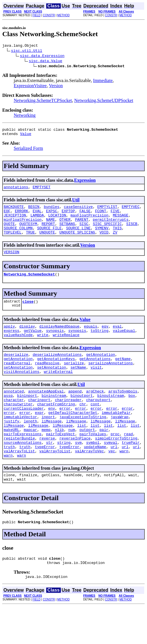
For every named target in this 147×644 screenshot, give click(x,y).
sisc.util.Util (27, 51)
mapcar (30, 457)
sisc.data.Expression (42, 56)
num (72, 457)
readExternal (17, 380)
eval (117, 339)
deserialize (16, 370)
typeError (45, 477)
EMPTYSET (41, 190)
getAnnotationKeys (56, 375)
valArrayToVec (89, 483)
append (75, 411)
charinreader (68, 421)
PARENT (82, 226)
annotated (14, 411)
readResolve (47, 380)
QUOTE (9, 231)
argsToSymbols (123, 411)
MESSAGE (121, 221)
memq (46, 457)
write (43, 349)
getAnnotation (101, 370)
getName (123, 375)
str (49, 472)
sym (78, 472)
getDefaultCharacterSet (73, 436)
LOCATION (57, 221)
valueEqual (124, 344)
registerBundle (19, 467)
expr (39, 436)
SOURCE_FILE (49, 236)
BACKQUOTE (14, 211)
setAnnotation (18, 385)
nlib (59, 457)
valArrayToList (19, 483)
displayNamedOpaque (59, 339)
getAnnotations (95, 375)
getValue (33, 344)
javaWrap (119, 441)
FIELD (37, 15)
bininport (27, 416)
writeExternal (58, 390)
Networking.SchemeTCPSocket (43, 101)
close (28, 313)
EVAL (37, 216)
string (64, 472)
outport (87, 457)
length (30, 447)
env (52, 431)
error (65, 431)
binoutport (82, 416)
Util (76, 203)
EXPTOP (68, 216)
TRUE (30, 242)
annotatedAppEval (46, 411)
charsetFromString (56, 426)
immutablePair (116, 436)
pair (104, 457)
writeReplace (66, 349)
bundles (52, 211)
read (128, 462)
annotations (16, 190)
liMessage (52, 447)
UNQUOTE (47, 242)
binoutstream (111, 416)
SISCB (132, 231)
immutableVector (20, 441)
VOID (104, 242)
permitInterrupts (111, 226)
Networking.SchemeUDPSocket (104, 101)
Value (26, 136)
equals (91, 339)
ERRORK (22, 216)
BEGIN (34, 211)
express (12, 344)
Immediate (103, 81)
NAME (50, 226)
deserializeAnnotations (57, 370)
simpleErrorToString (116, 467)
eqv (105, 339)
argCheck (95, 411)
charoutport (98, 421)
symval (111, 472)
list (81, 452)
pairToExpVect (60, 462)
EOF (7, 216)
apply (9, 339)
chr (83, 426)
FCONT (101, 216)
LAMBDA (37, 221)
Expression (85, 183)
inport (48, 441)
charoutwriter (18, 426)
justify (12, 447)
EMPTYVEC (130, 211)
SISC (84, 231)
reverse (47, 467)
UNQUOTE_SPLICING (77, 242)
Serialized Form (28, 151)
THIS (117, 236)
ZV (115, 242)
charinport (39, 421)
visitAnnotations (22, 390)
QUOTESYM (28, 231)
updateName (95, 477)
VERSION (12, 262)
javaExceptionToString (83, 441)
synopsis (55, 344)
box (132, 416)
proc (115, 462)
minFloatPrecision (23, 226)
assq (8, 416)
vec (112, 483)
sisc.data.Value (46, 62)
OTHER (65, 226)
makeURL (12, 457)
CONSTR (49, 15)
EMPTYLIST (107, 211)
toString (99, 344)
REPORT (48, 231)
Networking (25, 116)
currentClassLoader (24, 431)
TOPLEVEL (13, 242)
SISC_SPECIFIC (107, 231)
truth (9, 477)
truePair (131, 472)
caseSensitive (78, 211)
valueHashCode (18, 349)
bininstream (54, 416)
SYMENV (102, 236)
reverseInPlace (75, 467)
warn (124, 483)
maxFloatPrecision (89, 221)
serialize (74, 380)
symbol (93, 472)
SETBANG (67, 231)
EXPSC (52, 216)
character (14, 421)
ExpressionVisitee (30, 86)
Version (56, 86)
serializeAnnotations (110, 380)
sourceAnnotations (23, 472)
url (114, 477)
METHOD (64, 15)
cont (95, 426)
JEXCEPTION (15, 221)
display (27, 339)
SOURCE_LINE (78, 236)
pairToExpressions (23, 462)
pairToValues (93, 462)
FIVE (115, 216)
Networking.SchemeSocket (29, 285)
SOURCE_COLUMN (18, 236)
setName (78, 385)
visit (96, 385)
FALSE (85, 216)
